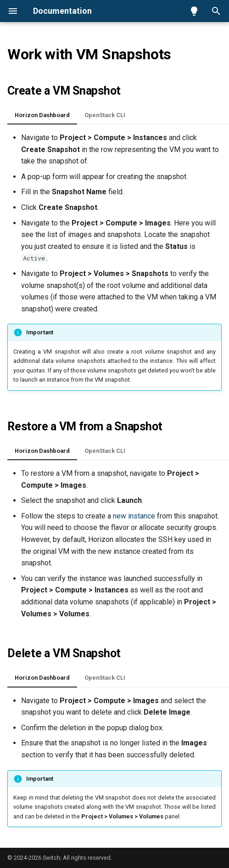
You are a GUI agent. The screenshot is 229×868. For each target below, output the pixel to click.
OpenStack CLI (105, 115)
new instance (134, 516)
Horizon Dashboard (42, 115)
